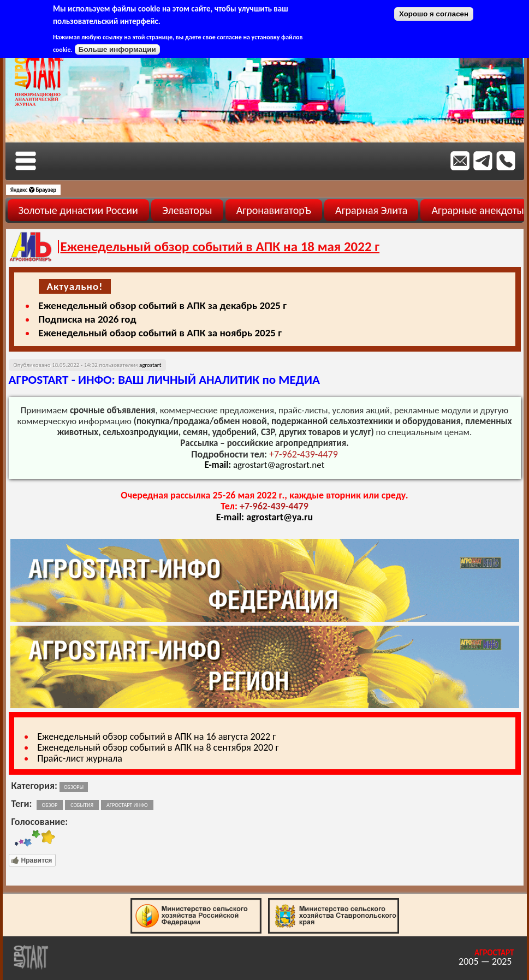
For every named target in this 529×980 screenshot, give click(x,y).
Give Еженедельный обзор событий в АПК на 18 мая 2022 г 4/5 (36, 838)
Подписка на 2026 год (87, 319)
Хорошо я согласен (434, 14)
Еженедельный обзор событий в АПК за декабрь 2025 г (162, 305)
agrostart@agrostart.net (279, 465)
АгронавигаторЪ (274, 210)
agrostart (150, 365)
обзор (50, 805)
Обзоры (74, 787)
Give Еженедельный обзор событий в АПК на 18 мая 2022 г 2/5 (21, 838)
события (82, 805)
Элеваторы (187, 210)
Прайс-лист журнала (80, 758)
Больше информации (117, 49)
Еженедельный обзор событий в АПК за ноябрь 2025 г (160, 333)
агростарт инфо (127, 805)
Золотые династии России (78, 210)
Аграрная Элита (371, 210)
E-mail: (231, 517)
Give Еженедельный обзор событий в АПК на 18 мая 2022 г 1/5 (16, 838)
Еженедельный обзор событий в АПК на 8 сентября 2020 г (158, 747)
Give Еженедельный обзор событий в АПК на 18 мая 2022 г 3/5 (28, 838)
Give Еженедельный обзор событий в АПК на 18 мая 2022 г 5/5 (48, 838)
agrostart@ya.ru (280, 517)
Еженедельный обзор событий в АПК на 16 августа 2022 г (156, 737)
